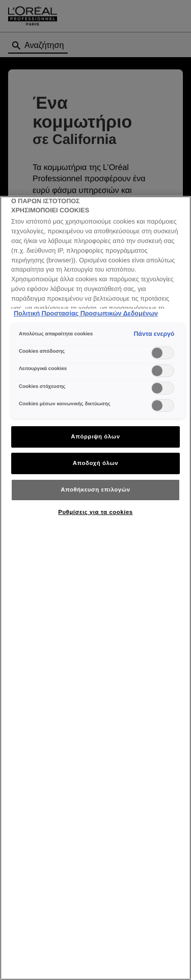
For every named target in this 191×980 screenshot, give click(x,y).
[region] (95, 588)
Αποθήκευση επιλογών (95, 489)
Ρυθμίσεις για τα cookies (95, 512)
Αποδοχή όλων (96, 463)
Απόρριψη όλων (95, 436)
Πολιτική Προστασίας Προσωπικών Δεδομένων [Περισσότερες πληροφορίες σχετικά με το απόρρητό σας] (86, 313)
